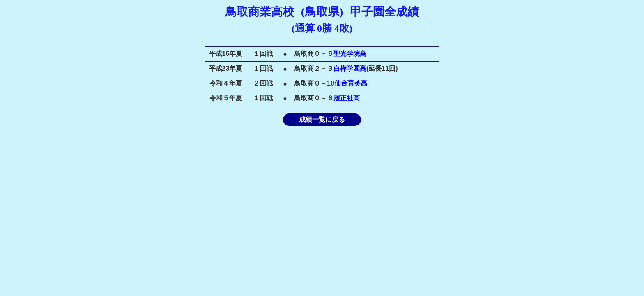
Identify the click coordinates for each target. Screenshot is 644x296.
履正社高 (347, 98)
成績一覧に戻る (322, 119)
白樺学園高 (350, 68)
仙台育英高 (351, 83)
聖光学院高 (350, 54)
